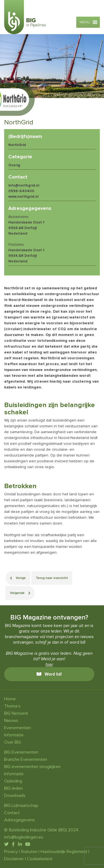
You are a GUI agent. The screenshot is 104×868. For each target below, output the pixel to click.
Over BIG (13, 742)
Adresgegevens (20, 820)
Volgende (20, 593)
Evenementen (17, 728)
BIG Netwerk (16, 713)
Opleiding (13, 781)
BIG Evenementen (21, 752)
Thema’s (12, 706)
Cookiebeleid (40, 859)
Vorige (18, 578)
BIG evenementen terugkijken (32, 767)
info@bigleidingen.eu (24, 837)
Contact (12, 813)
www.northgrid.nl (23, 197)
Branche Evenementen (26, 759)
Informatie (14, 735)
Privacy (11, 852)
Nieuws (11, 721)
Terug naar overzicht (52, 578)
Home (10, 699)
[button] (85, 22)
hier (49, 664)
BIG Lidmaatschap (21, 806)
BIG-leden (13, 788)
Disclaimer (14, 859)
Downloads (15, 796)
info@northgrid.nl (24, 185)
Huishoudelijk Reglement (64, 852)
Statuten (29, 852)
